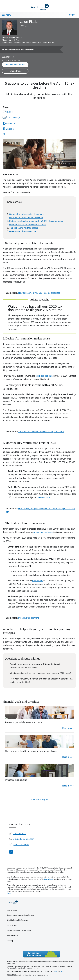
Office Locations (21, 845)
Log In (72, 15)
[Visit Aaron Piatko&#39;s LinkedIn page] (11, 852)
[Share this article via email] (11, 112)
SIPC (62, 971)
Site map (10, 941)
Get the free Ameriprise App (42, 954)
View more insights (40, 800)
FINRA (55, 971)
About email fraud (13, 935)
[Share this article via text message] (11, 118)
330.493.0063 (8, 57)
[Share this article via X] (11, 134)
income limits (44, 497)
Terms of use (12, 925)
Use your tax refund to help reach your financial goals (31, 751)
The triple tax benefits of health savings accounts (41, 432)
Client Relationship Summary (17, 920)
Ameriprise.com (13, 910)
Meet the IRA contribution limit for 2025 (28, 224)
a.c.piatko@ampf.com (11, 60)
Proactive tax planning (29, 618)
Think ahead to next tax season (24, 228)
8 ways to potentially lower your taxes (24, 722)
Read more (67, 728)
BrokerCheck (49, 879)
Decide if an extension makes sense (26, 218)
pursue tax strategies (43, 532)
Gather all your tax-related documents (27, 214)
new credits (38, 581)
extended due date (44, 376)
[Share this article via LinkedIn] (11, 129)
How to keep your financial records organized (39, 293)
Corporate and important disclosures (20, 915)
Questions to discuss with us (23, 231)
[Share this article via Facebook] (11, 123)
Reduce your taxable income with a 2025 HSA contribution (36, 221)
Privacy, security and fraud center (19, 930)
